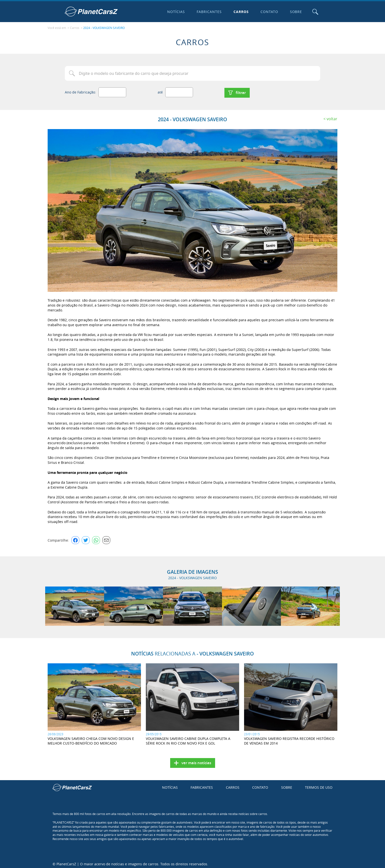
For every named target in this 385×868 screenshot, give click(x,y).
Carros (240, 12)
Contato (268, 12)
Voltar (332, 117)
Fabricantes (208, 12)
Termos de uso (319, 785)
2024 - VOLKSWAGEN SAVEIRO (104, 27)
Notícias (175, 12)
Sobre (295, 12)
